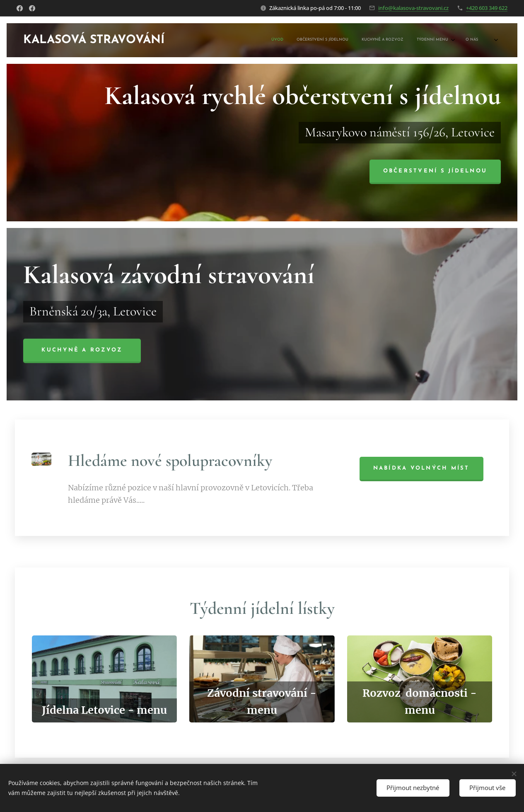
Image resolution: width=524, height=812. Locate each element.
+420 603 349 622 (487, 8)
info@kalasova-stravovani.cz (413, 8)
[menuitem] (423, 40)
